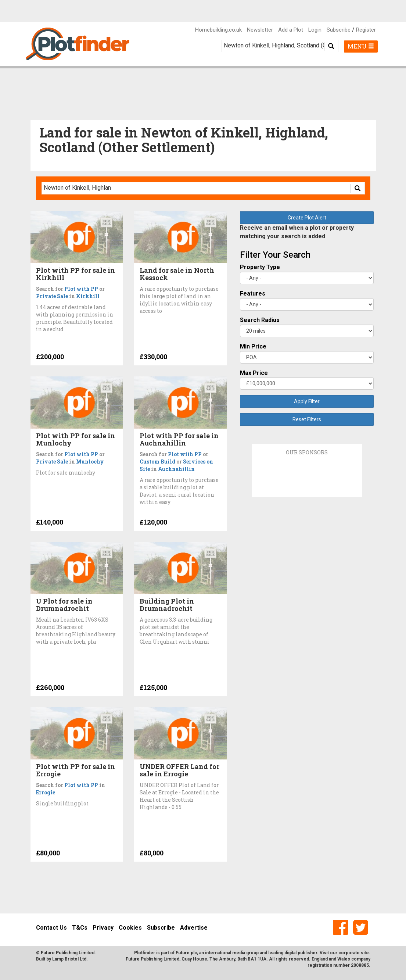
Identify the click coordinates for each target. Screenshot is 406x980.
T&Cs (80, 928)
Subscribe (339, 30)
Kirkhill (88, 296)
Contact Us (51, 928)
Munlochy (90, 462)
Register (366, 30)
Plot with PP (81, 289)
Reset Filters (307, 419)
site (365, 953)
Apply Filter (307, 401)
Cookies (130, 928)
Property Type (260, 267)
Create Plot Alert (307, 218)
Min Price (253, 346)
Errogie (46, 792)
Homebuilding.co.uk (218, 30)
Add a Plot (291, 30)
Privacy (103, 928)
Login (315, 30)
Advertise (194, 928)
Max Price (254, 373)
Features (253, 294)
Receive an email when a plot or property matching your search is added (297, 232)
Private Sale (52, 296)
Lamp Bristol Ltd (69, 959)
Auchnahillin (176, 469)
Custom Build (157, 462)
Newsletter (260, 30)
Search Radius (260, 320)
